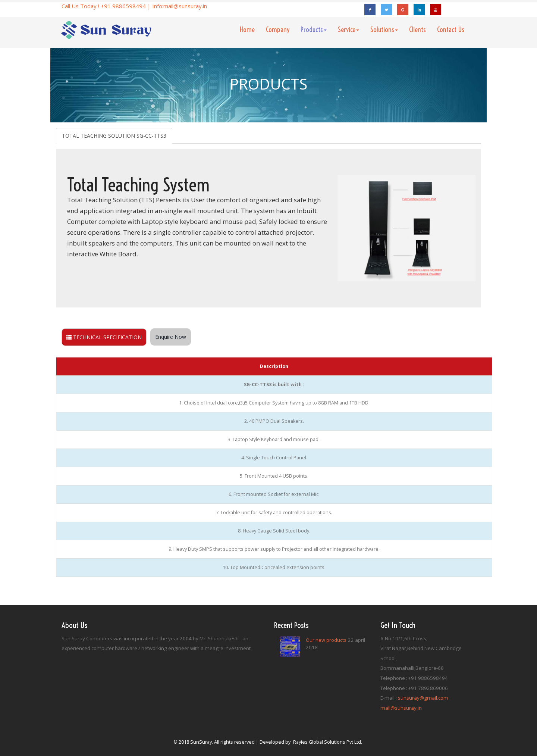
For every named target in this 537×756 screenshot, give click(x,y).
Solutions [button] (384, 30)
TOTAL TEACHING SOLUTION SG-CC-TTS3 (114, 136)
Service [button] (348, 30)
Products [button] (314, 30)
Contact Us (451, 30)
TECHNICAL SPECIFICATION (104, 337)
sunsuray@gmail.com (423, 698)
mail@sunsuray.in (185, 6)
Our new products (326, 640)
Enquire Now (171, 337)
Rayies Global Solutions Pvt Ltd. (328, 742)
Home (250, 29)
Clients (417, 30)
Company (278, 30)
